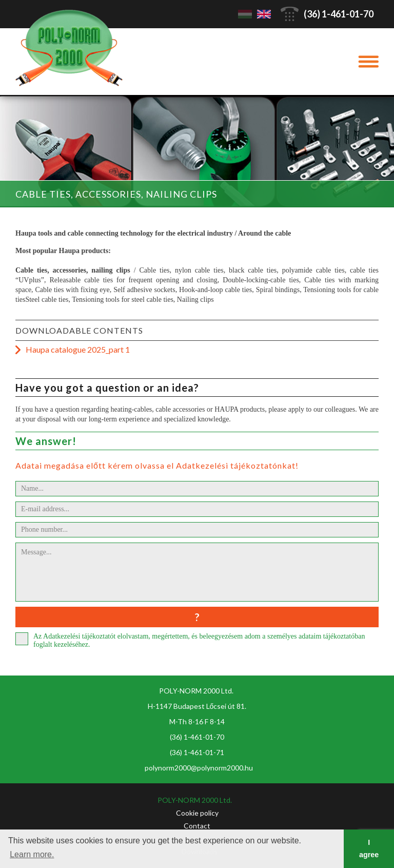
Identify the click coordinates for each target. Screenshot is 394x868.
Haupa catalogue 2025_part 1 (78, 349)
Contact (197, 826)
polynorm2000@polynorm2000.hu (199, 768)
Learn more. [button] (32, 854)
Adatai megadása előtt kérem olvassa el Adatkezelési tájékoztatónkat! (157, 465)
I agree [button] (369, 848)
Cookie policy (197, 813)
